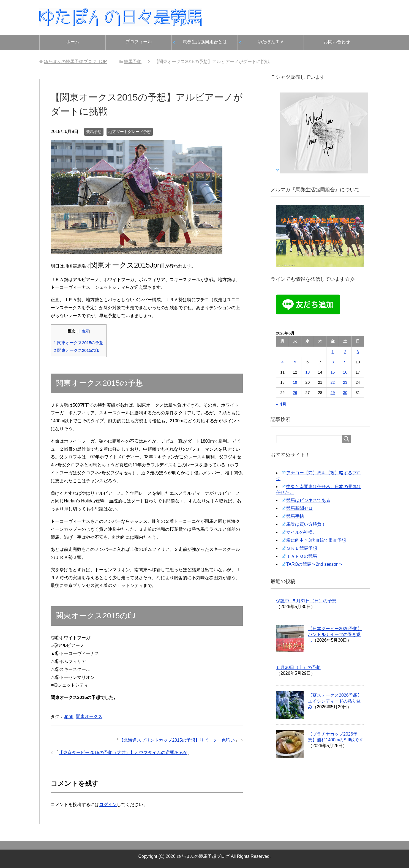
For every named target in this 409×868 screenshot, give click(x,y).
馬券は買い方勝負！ (306, 524)
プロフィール (139, 42)
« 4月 (281, 404)
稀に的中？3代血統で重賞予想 (316, 540)
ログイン (108, 805)
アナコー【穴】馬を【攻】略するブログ (319, 476)
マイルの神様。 (302, 532)
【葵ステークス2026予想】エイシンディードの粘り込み (335, 701)
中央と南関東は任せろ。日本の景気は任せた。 (319, 489)
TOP (75, 62)
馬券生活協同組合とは (205, 42)
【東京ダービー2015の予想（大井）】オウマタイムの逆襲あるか (123, 753)
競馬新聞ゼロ (299, 508)
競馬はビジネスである (308, 500)
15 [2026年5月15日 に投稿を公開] (333, 372)
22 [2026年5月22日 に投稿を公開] (333, 382)
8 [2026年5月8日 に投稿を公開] (333, 362)
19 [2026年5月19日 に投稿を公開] (295, 382)
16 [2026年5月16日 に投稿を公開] (345, 372)
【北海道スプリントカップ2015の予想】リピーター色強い (177, 740)
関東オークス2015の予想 (79, 343)
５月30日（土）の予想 (298, 667)
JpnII (69, 716)
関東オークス (89, 716)
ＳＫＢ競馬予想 (302, 548)
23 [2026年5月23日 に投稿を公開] (345, 382)
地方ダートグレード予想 (130, 132)
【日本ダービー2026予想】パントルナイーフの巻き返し (335, 634)
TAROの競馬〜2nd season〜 (315, 564)
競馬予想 (94, 132)
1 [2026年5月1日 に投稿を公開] (333, 352)
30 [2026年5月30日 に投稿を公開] (345, 393)
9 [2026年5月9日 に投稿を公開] (345, 362)
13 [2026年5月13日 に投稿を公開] (308, 372)
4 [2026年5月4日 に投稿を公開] (282, 362)
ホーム (73, 42)
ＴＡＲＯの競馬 (302, 556)
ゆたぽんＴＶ (271, 42)
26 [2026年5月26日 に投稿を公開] (295, 393)
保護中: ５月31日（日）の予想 (306, 601)
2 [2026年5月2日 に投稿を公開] (345, 352)
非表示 (83, 331)
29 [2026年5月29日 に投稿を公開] (333, 393)
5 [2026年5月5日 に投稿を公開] (295, 362)
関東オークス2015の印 (77, 350)
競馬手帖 (295, 516)
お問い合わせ (337, 42)
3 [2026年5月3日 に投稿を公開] (358, 352)
